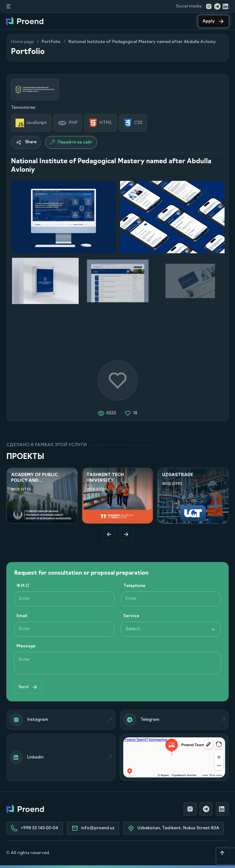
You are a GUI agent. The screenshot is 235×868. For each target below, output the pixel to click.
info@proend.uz (93, 828)
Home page (22, 42)
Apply (213, 21)
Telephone (134, 586)
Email (22, 616)
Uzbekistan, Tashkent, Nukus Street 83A (174, 828)
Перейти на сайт (71, 142)
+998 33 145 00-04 (35, 828)
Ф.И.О (23, 586)
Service (131, 616)
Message (26, 646)
